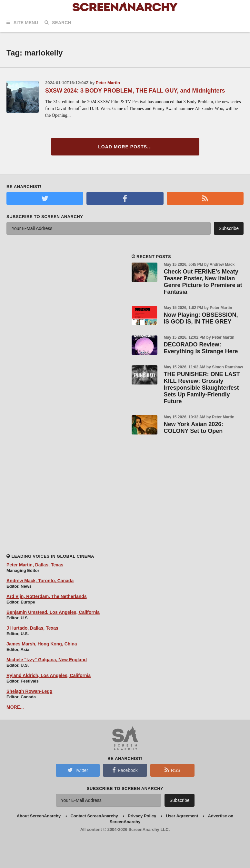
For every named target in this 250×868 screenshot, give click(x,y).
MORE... (15, 707)
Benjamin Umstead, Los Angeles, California (53, 612)
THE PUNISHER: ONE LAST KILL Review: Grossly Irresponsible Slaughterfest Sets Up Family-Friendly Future (202, 388)
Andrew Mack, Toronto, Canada (40, 581)
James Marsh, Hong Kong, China (42, 644)
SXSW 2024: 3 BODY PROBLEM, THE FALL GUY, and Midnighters (135, 91)
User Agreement (182, 816)
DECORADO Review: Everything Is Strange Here (201, 348)
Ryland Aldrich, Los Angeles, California (49, 675)
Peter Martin (108, 83)
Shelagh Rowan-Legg (29, 691)
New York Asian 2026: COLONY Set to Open (194, 428)
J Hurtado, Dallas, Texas (32, 628)
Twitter (78, 770)
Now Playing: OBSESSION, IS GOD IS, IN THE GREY (201, 318)
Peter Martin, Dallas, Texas (35, 565)
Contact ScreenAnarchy (94, 816)
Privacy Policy (142, 816)
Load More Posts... (125, 147)
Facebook (125, 770)
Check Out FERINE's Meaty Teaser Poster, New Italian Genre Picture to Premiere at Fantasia (203, 282)
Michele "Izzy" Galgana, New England (47, 660)
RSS (172, 770)
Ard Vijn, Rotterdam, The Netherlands (47, 596)
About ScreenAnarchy (39, 816)
